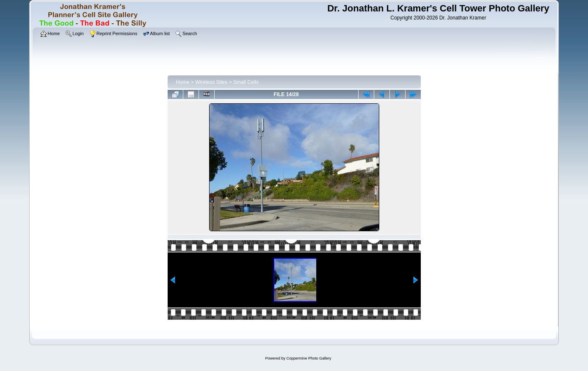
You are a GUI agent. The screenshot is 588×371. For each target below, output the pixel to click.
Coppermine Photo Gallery (309, 358)
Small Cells (246, 82)
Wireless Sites (211, 82)
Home (183, 82)
